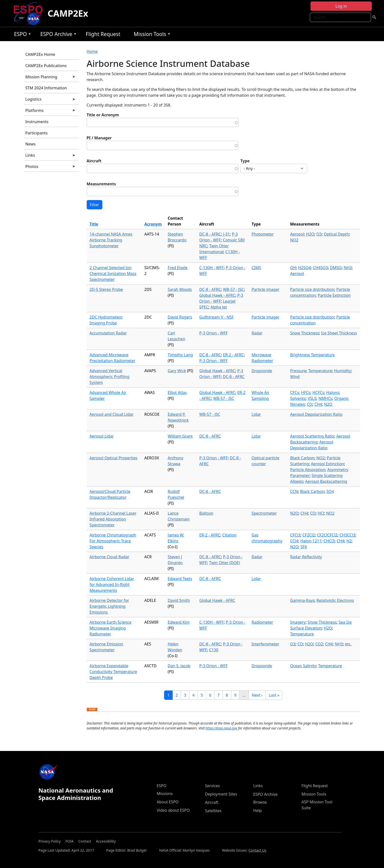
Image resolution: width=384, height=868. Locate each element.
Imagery (298, 622)
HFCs (306, 392)
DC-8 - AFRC (210, 234)
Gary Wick (177, 371)
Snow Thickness (305, 333)
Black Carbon (302, 458)
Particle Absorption (308, 470)
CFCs (295, 392)
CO (310, 404)
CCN (294, 491)
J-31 (226, 234)
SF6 (304, 547)
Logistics (50, 100)
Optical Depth (336, 234)
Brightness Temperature (312, 355)
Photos (50, 168)
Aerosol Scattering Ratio (312, 436)
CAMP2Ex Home (40, 54)
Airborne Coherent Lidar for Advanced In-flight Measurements (112, 584)
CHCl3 (329, 541)
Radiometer (262, 622)
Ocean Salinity (303, 666)
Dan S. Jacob (179, 666)
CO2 (319, 644)
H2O (310, 234)
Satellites (213, 811)
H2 (349, 541)
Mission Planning (50, 78)
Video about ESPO (173, 810)
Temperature (320, 371)
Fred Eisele (178, 268)
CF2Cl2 (309, 535)
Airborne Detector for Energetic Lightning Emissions (109, 606)
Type (245, 161)
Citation (229, 535)
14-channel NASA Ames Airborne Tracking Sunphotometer (111, 240)
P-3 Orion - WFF (214, 333)
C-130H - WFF (212, 268)
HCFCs (318, 392)
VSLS (312, 398)
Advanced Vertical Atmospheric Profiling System (110, 377)
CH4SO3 (320, 268)
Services (212, 786)
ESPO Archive (57, 35)
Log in (341, 6)
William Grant (180, 436)
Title (94, 224)
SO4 (330, 491)
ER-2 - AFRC (233, 355)
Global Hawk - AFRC (217, 295)
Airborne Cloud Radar (109, 557)
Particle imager (265, 289)
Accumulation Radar (108, 333)
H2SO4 (304, 268)
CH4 (318, 404)
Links (50, 156)
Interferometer (265, 644)
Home (92, 51)
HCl (321, 513)
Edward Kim (179, 622)
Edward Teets (180, 579)
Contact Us (257, 850)
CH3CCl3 (347, 535)
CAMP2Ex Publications (46, 66)
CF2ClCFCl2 (327, 535)
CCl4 (294, 541)
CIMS (256, 268)
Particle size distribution (312, 289)
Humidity (342, 371)
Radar (257, 333)
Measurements (101, 184)
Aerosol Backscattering (326, 481)
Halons (333, 392)
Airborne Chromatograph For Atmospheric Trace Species (113, 541)
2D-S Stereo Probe (106, 289)
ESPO (21, 35)
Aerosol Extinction (328, 464)
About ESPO (168, 802)
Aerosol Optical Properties (114, 458)
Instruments (37, 122)
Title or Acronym (103, 115)
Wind (295, 377)
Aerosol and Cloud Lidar (112, 414)
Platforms (50, 112)
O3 (319, 234)
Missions (165, 794)
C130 (214, 650)
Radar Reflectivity (306, 557)
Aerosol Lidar (102, 436)
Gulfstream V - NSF (216, 317)
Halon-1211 (311, 541)
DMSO (336, 268)
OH (293, 268)
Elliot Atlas (177, 392)
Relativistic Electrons (335, 600)
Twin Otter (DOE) (225, 563)
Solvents (298, 398)
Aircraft (94, 161)
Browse (260, 802)
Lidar (256, 414)
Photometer (263, 234)
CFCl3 (295, 535)
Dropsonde (262, 371)
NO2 (294, 240)
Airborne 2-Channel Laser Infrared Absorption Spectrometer (113, 519)
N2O (328, 404)
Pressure (298, 371)
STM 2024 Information (46, 88)
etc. (348, 644)
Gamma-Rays (302, 600)
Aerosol (297, 234)
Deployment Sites (221, 794)
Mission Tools (151, 35)
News (30, 144)
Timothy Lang (180, 355)
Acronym (153, 224)
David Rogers (180, 317)
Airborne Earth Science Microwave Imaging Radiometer (111, 628)
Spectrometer (264, 513)
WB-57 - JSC (233, 289)
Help (258, 810)
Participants (36, 133)
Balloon (206, 513)
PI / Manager (99, 138)
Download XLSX (92, 710)
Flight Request (103, 34)
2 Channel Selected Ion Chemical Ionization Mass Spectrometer (113, 273)
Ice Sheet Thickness (339, 333)
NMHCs (325, 398)
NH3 (348, 268)
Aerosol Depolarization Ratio (316, 414)
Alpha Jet (219, 307)
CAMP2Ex (68, 13)
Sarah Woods (180, 289)
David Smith (179, 600)
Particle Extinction (334, 295)
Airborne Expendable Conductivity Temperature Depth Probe (113, 672)
